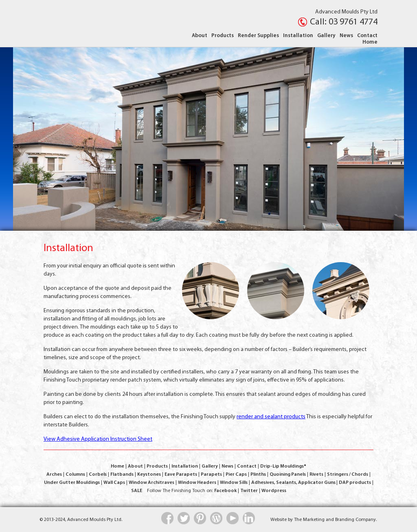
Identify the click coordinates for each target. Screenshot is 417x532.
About (200, 36)
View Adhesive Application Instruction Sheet (98, 439)
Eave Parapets (181, 475)
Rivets (316, 475)
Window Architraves (151, 483)
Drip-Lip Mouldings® (283, 466)
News (346, 36)
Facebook (225, 491)
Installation (298, 36)
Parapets (211, 475)
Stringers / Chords (348, 475)
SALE (137, 491)
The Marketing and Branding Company (335, 520)
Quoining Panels (288, 475)
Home (370, 42)
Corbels (98, 475)
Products (223, 36)
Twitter (249, 491)
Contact (367, 36)
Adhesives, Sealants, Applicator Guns (294, 483)
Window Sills (234, 483)
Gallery (326, 36)
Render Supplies (258, 36)
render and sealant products (271, 417)
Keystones (149, 475)
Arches (54, 475)
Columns (75, 475)
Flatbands (122, 475)
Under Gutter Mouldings (72, 483)
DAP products (355, 483)
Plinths (258, 475)
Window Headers (197, 483)
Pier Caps (236, 475)
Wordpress (274, 491)
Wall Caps (114, 483)
